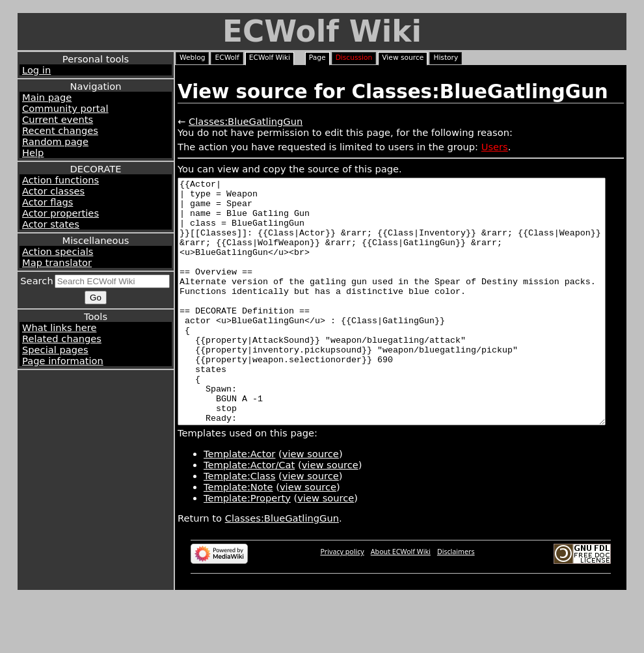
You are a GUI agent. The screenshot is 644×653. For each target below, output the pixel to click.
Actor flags (47, 202)
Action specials (58, 251)
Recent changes (60, 130)
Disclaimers (456, 600)
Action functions (60, 180)
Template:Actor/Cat (249, 513)
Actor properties (60, 213)
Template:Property (247, 547)
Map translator (57, 262)
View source (403, 58)
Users (495, 147)
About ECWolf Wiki (401, 600)
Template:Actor (239, 502)
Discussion (354, 58)
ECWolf (227, 58)
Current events (58, 119)
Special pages (55, 350)
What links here (59, 327)
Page (317, 58)
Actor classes (53, 191)
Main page (47, 97)
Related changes (62, 339)
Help (33, 153)
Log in (36, 70)
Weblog (192, 58)
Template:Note (238, 536)
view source (311, 502)
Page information (63, 361)
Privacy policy (342, 600)
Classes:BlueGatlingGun (246, 121)
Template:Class (239, 525)
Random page (55, 141)
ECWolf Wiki (322, 32)
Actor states (51, 224)
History (446, 58)
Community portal (65, 108)
